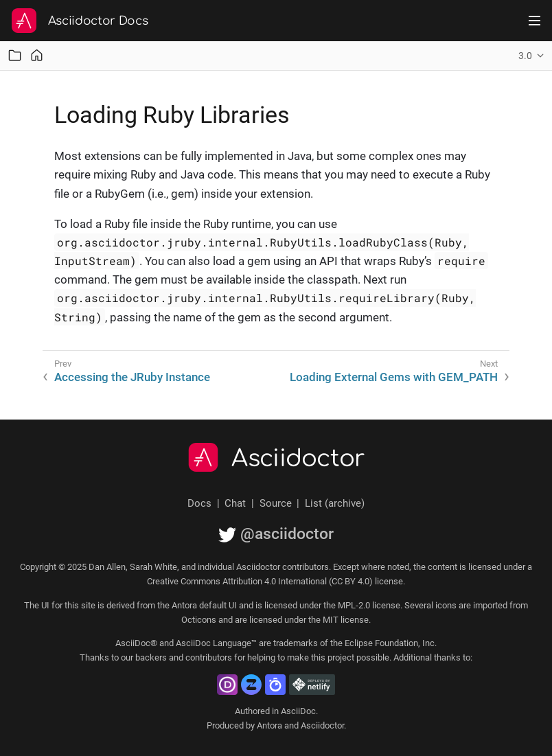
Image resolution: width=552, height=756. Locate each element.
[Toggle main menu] (534, 21)
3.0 (525, 56)
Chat (235, 503)
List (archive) (335, 503)
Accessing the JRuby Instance (132, 377)
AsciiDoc (298, 711)
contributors (209, 657)
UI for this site (68, 605)
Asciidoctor (298, 459)
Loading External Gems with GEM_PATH (394, 377)
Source (276, 503)
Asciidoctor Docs (98, 21)
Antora (269, 725)
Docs (199, 503)
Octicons (199, 620)
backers (151, 657)
